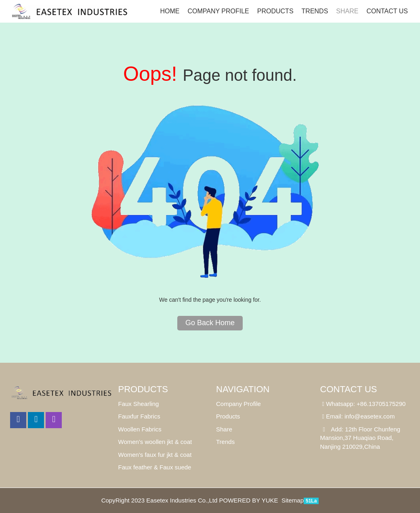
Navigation (243, 389)
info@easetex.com (370, 416)
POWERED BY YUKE (249, 500)
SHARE (347, 11)
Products (275, 11)
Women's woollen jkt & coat (155, 442)
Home (170, 11)
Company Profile (218, 11)
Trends (315, 11)
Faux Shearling (139, 404)
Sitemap (293, 500)
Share (224, 429)
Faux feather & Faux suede (155, 467)
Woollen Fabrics (140, 429)
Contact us (387, 11)
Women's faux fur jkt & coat (155, 455)
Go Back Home (210, 323)
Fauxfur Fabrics (139, 416)
